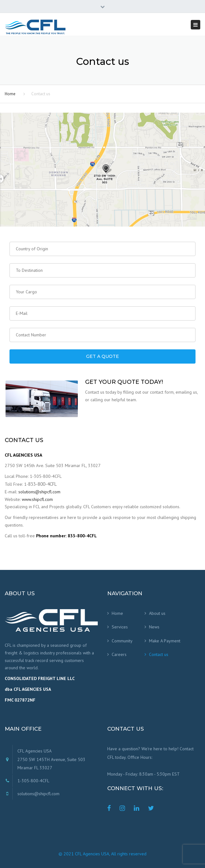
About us (157, 613)
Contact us (159, 654)
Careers (119, 654)
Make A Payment (165, 641)
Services (120, 627)
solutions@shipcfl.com (39, 492)
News (154, 627)
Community (122, 641)
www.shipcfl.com (37, 499)
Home (10, 94)
